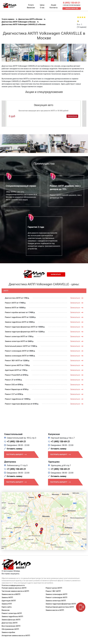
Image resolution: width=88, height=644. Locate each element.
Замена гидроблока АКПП (16, 322)
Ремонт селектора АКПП (15, 336)
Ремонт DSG (10, 385)
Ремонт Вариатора (13, 389)
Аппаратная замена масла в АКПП (16, 636)
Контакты (54, 8)
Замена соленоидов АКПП (16, 356)
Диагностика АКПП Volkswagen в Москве (19, 22)
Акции (53, 5)
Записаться (72, 116)
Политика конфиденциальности (13, 585)
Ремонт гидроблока (13, 399)
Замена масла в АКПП (55, 610)
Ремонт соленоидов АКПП (16, 351)
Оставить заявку (15, 449)
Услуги (31, 5)
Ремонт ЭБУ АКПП (12, 361)
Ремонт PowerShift (12, 375)
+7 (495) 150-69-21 (16, 442)
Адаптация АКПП (12, 370)
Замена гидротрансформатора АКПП (20, 332)
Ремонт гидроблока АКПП (16, 317)
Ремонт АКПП (11, 303)
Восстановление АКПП (11, 626)
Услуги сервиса (8, 19)
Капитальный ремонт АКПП (16, 346)
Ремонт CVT (10, 394)
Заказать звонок (71, 8)
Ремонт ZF (9, 380)
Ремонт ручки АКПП (13, 365)
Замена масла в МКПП (11, 594)
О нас (42, 8)
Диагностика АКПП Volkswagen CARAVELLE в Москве (24, 24)
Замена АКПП (11, 308)
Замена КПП (7, 604)
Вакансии (31, 8)
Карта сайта (7, 607)
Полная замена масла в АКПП (14, 588)
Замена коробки (8, 632)
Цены (42, 5)
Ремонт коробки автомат (15, 312)
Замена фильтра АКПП (11, 620)
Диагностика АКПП (13, 298)
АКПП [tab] (6, 291)
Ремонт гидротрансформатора (18, 404)
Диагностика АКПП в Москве (30, 19)
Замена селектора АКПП (15, 341)
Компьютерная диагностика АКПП (60, 607)
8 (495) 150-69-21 (72, 3)
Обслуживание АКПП (10, 629)
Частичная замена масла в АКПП (15, 591)
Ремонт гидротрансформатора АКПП (20, 327)
